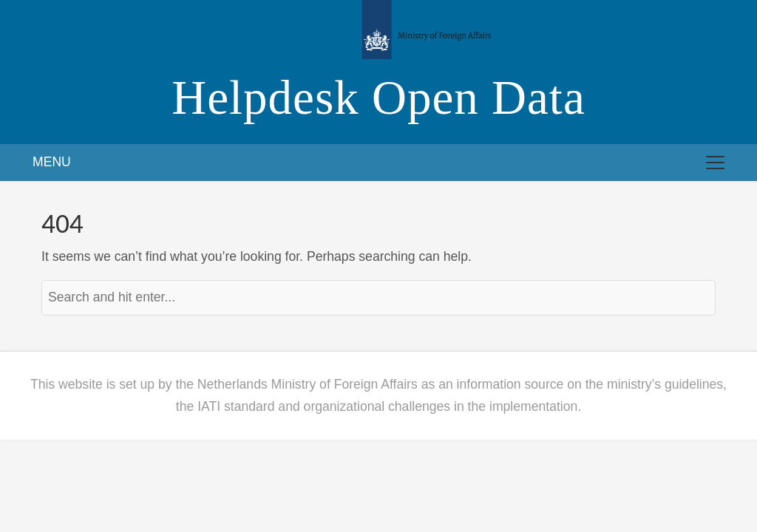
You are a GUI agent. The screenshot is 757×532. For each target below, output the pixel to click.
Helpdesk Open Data (378, 98)
